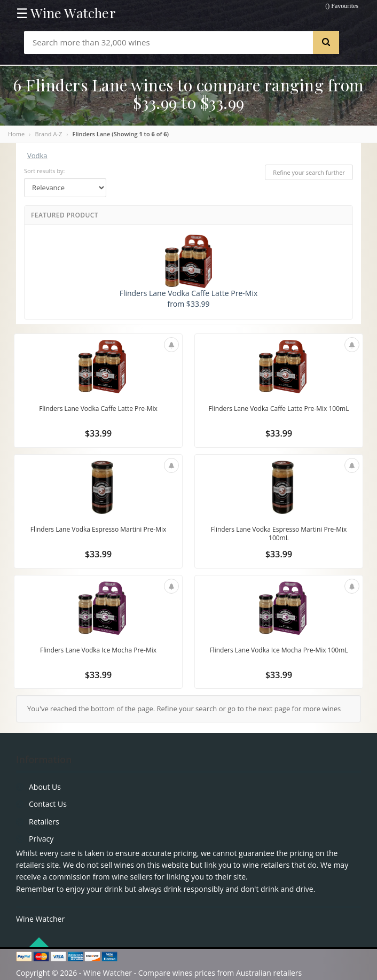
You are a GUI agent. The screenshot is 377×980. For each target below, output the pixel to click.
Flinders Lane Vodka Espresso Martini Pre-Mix (99, 529)
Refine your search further (309, 172)
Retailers (44, 822)
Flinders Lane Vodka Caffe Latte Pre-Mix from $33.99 (189, 272)
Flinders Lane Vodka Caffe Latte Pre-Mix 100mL (279, 409)
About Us (45, 787)
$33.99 (98, 433)
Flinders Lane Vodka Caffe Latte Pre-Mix (98, 409)
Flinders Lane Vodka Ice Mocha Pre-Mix (98, 650)
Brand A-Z (48, 134)
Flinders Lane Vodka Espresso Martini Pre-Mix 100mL (279, 534)
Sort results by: (45, 171)
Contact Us (48, 804)
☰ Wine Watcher (66, 13)
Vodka (37, 155)
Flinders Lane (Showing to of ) (121, 134)
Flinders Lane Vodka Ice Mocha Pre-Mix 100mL (278, 650)
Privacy (41, 839)
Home (16, 134)
